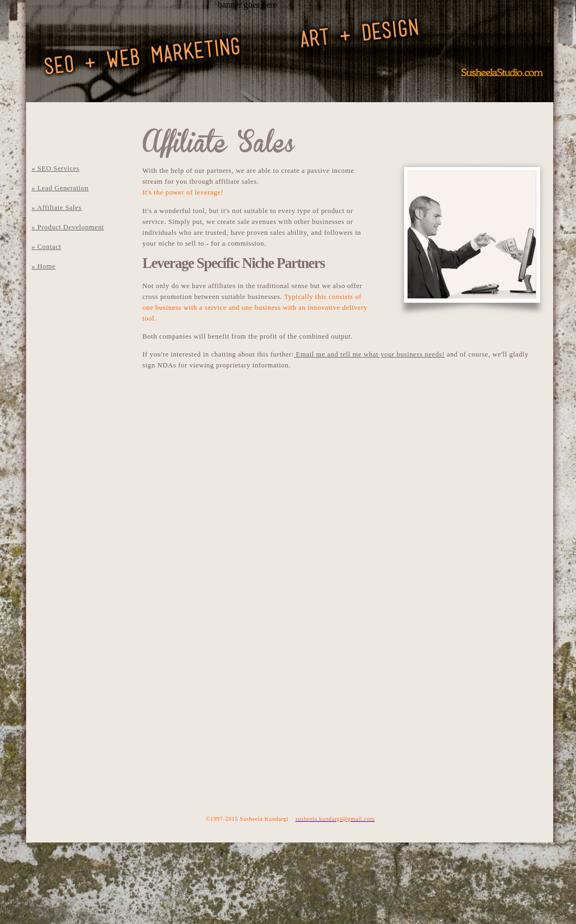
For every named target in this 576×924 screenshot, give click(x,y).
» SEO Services (55, 168)
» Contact (46, 247)
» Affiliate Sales (57, 208)
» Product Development (68, 227)
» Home (43, 266)
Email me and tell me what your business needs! (371, 354)
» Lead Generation (60, 188)
